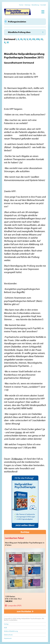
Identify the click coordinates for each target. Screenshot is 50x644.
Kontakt (43, 5)
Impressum (8, 638)
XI (8, 42)
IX (42, 39)
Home (21, 5)
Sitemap (27, 5)
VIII (38, 39)
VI (30, 39)
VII (34, 39)
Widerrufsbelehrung (11, 631)
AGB (5, 628)
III (21, 39)
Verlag (6, 624)
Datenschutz (8, 635)
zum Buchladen (25, 611)
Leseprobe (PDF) (15, 605)
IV (24, 39)
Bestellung (35, 5)
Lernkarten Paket (14, 538)
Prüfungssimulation (17, 22)
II (18, 39)
